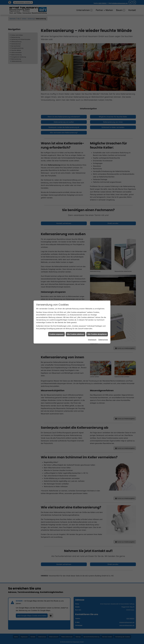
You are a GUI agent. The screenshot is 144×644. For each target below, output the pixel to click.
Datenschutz (103, 337)
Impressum (92, 337)
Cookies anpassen (56, 332)
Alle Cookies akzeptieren (97, 332)
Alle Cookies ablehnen (75, 332)
